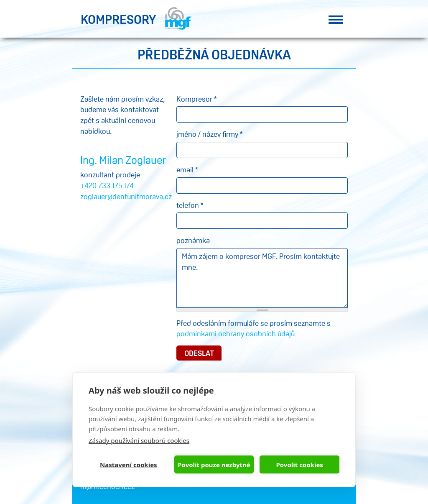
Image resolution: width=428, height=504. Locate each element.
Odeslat (199, 353)
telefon (190, 205)
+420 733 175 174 (107, 185)
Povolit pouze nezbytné (214, 465)
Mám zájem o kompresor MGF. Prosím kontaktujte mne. (262, 278)
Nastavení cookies (129, 465)
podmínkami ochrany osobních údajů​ (236, 333)
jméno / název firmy (209, 134)
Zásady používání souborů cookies (139, 440)
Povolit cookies (299, 465)
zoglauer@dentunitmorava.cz (126, 196)
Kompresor (196, 99)
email (187, 169)
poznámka (193, 240)
